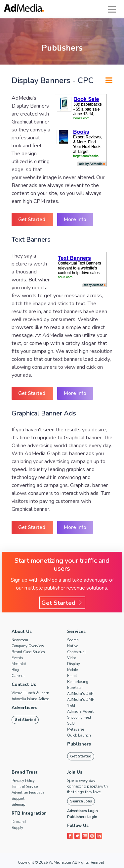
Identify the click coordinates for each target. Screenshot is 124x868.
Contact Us (24, 685)
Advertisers (24, 708)
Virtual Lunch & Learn (30, 693)
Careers (18, 676)
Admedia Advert (80, 712)
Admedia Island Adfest (30, 699)
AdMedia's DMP (81, 700)
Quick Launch (79, 735)
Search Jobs (81, 801)
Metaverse (76, 729)
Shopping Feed (79, 718)
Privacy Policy (23, 781)
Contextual (76, 652)
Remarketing (78, 682)
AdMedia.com (60, 863)
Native (73, 646)
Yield (71, 706)
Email (72, 676)
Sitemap (18, 805)
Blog (15, 670)
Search (73, 640)
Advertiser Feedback (28, 793)
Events (17, 658)
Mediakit (19, 664)
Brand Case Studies (28, 652)
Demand (19, 822)
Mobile (72, 670)
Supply (17, 828)
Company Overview (28, 646)
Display (74, 664)
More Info (75, 219)
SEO (71, 723)
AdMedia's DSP (80, 694)
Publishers (79, 744)
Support (18, 799)
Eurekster (75, 688)
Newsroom (20, 640)
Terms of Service (25, 787)
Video (72, 658)
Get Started (32, 219)
